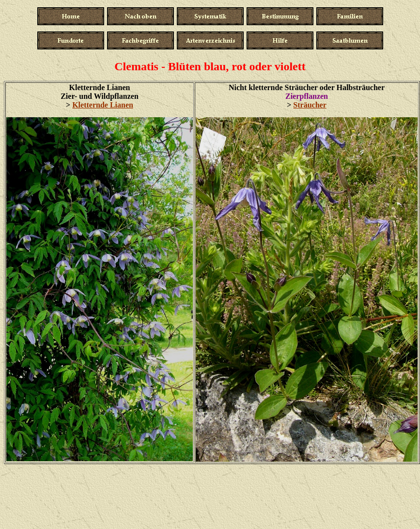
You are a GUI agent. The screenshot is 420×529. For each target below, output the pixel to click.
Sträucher (310, 105)
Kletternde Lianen (103, 105)
